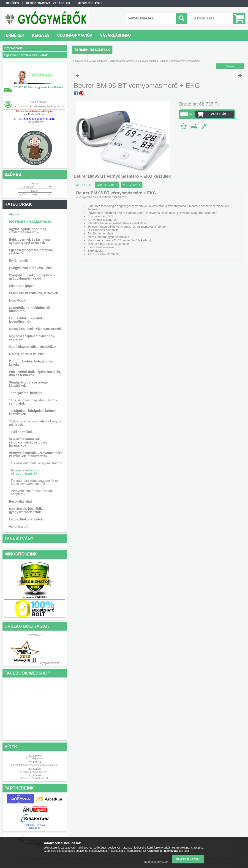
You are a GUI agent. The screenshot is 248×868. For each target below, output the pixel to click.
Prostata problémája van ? (35, 772)
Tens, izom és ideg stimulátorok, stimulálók (34, 402)
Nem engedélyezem (156, 862)
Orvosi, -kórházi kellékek (35, 778)
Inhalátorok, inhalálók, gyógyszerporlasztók (26, 510)
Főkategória (80, 61)
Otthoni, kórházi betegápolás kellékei (31, 363)
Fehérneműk (18, 261)
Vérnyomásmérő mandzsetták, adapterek (33, 493)
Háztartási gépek (22, 286)
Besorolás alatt (20, 501)
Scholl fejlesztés (35, 758)
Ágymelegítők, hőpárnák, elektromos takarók (28, 231)
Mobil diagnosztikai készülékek (33, 347)
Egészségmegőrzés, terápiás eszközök (31, 252)
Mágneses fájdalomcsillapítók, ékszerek (32, 338)
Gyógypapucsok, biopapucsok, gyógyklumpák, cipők (33, 277)
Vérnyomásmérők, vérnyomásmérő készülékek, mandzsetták (36, 454)
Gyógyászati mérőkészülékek (31, 268)
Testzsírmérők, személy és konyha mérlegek (35, 423)
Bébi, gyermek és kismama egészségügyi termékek (29, 241)
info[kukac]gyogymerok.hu (39, 119)
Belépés (12, 3)
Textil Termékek (21, 432)
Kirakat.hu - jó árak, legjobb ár (35, 826)
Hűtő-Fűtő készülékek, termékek (33, 293)
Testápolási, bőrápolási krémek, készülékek (33, 412)
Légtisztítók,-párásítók (26, 519)
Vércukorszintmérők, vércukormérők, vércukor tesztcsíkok (28, 442)
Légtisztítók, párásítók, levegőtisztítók (26, 320)
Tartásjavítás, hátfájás (26, 393)
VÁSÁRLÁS (218, 114)
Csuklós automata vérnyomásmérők (37, 463)
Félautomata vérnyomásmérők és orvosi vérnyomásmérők (35, 482)
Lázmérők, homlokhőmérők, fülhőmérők (30, 309)
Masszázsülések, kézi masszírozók (35, 329)
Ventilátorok (18, 527)
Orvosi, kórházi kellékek (27, 354)
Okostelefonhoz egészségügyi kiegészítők (35, 765)
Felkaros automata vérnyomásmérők (25, 472)
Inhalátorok (18, 300)
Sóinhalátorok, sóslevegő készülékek (28, 384)
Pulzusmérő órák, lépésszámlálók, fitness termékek (35, 373)
